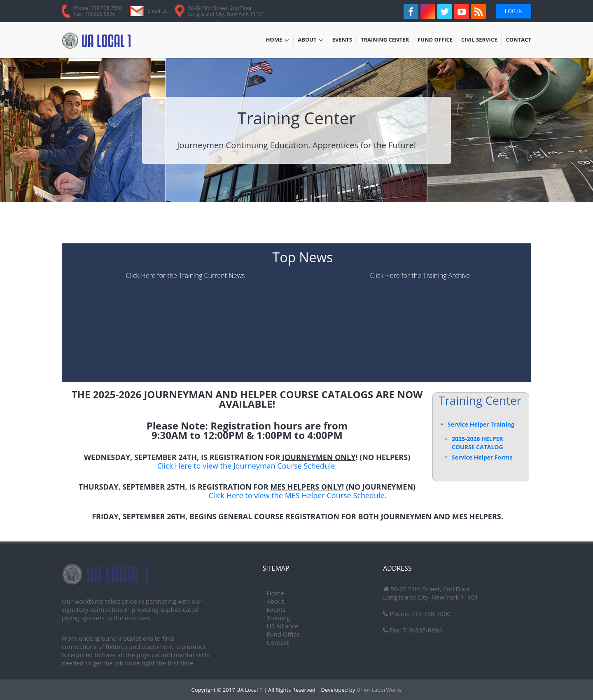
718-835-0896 (421, 630)
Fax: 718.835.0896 (94, 14)
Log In (514, 11)
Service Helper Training (481, 424)
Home (277, 40)
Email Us (157, 11)
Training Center (385, 40)
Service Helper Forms (482, 457)
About (311, 40)
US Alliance (283, 626)
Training (279, 618)
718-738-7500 (430, 614)
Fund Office (435, 40)
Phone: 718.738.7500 (98, 8)
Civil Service (480, 40)
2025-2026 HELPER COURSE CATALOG (477, 443)
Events (344, 40)
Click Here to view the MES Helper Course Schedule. (298, 495)
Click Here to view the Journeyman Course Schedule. (247, 466)
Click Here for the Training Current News (185, 275)
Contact (518, 40)
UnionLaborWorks (378, 690)
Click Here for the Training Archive (420, 275)
